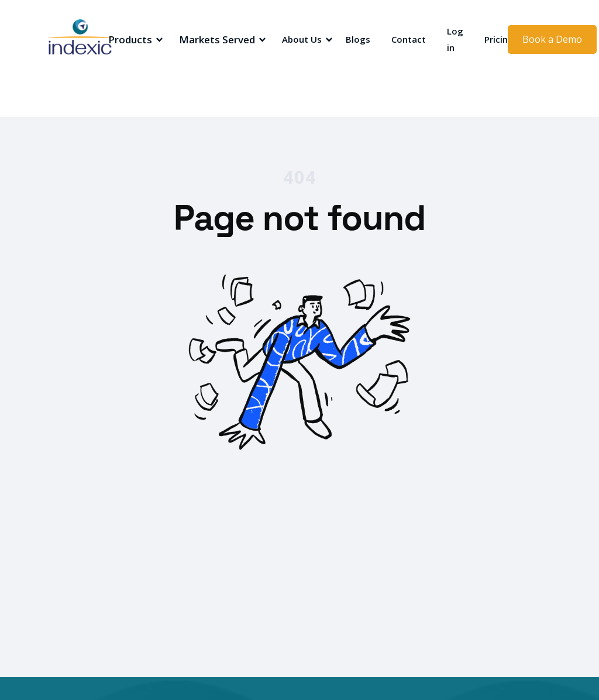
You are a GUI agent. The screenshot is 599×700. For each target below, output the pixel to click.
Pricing (499, 39)
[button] (134, 40)
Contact (409, 39)
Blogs (358, 39)
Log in (455, 39)
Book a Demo (552, 39)
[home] (89, 40)
